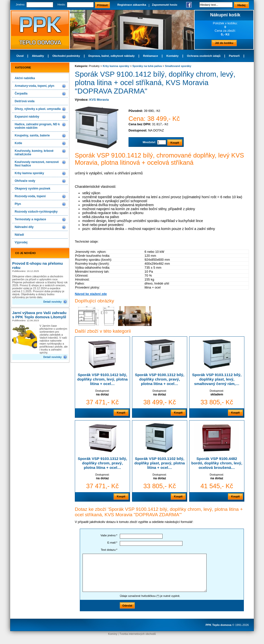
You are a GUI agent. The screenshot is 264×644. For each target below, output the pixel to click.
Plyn (18, 204)
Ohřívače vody (25, 181)
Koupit (121, 413)
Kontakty (172, 56)
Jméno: (20, 4)
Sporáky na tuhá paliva (147, 66)
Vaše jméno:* (109, 535)
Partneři (234, 56)
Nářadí (19, 235)
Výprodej (21, 242)
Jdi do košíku (224, 43)
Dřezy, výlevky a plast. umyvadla (38, 109)
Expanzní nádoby (27, 117)
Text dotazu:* (109, 550)
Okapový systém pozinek (32, 189)
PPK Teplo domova (219, 625)
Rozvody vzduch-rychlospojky (36, 212)
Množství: (149, 142)
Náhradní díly (24, 227)
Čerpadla (21, 94)
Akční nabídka (25, 78)
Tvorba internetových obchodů (138, 634)
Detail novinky (52, 302)
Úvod (20, 56)
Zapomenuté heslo (165, 5)
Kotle (18, 143)
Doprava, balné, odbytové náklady (112, 56)
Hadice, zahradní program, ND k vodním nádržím (37, 126)
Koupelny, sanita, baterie (32, 135)
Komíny (113, 634)
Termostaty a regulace (30, 219)
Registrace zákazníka (132, 5)
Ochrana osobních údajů (204, 56)
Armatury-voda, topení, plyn (34, 86)
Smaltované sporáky (178, 66)
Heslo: (62, 4)
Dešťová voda (25, 101)
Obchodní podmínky (66, 56)
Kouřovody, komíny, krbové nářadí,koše (34, 153)
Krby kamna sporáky (29, 173)
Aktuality (38, 56)
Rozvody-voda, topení (30, 196)
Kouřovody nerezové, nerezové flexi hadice (37, 164)
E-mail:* (112, 543)
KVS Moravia (99, 100)
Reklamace (150, 56)
